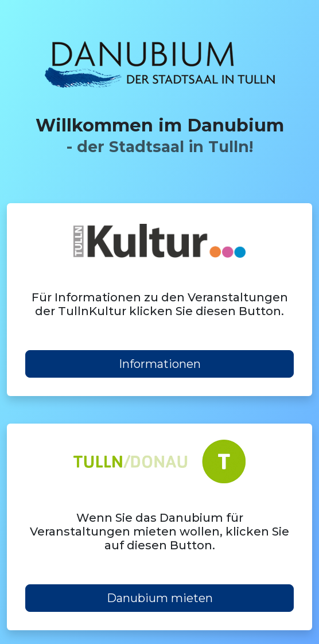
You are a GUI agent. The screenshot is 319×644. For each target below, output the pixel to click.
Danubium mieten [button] (160, 598)
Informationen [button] (160, 364)
